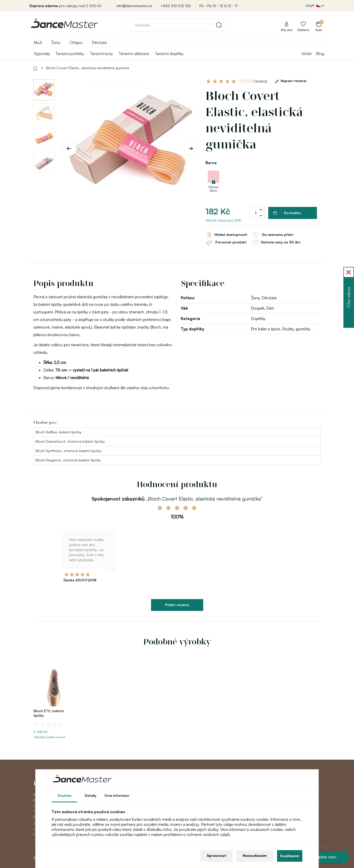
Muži (38, 42)
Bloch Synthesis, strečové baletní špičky (68, 451)
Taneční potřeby (70, 54)
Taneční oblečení (134, 54)
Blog (320, 54)
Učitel (306, 54)
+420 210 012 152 (176, 6)
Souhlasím (290, 856)
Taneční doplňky (169, 54)
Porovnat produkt (226, 243)
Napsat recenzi (290, 81)
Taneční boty (101, 54)
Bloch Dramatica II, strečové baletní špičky (70, 441)
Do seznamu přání (273, 235)
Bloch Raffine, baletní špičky (58, 432)
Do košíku (287, 213)
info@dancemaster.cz (134, 6)
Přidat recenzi (177, 605)
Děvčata (99, 42)
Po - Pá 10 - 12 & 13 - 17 (218, 6)
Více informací (117, 795)
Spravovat (216, 855)
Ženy (56, 42)
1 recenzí (253, 81)
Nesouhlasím (255, 855)
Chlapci (76, 42)
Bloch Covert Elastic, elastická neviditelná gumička (88, 68)
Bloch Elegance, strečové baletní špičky (68, 460)
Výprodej (42, 54)
